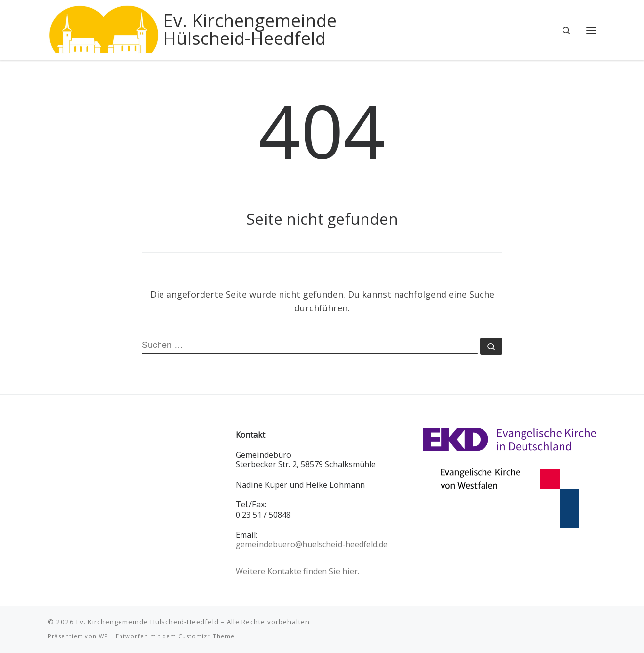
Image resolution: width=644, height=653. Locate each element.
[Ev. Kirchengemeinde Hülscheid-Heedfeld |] (104, 28)
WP (103, 636)
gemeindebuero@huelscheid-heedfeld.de (312, 544)
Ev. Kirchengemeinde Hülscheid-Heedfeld (147, 622)
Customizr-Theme (206, 636)
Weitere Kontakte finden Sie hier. (297, 571)
